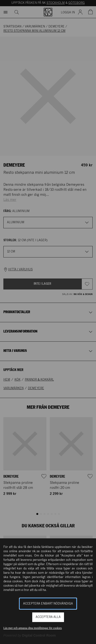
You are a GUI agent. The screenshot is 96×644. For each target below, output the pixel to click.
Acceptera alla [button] (48, 617)
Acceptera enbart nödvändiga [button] (48, 604)
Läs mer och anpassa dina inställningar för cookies (33, 628)
